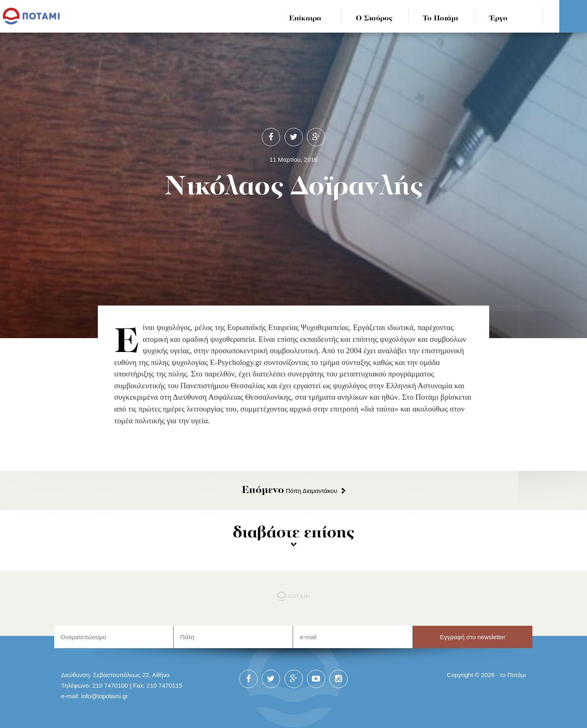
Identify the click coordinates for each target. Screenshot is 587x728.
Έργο (499, 19)
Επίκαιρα (305, 19)
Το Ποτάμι (440, 19)
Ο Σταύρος (374, 19)
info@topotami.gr (105, 696)
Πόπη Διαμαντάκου (289, 491)
